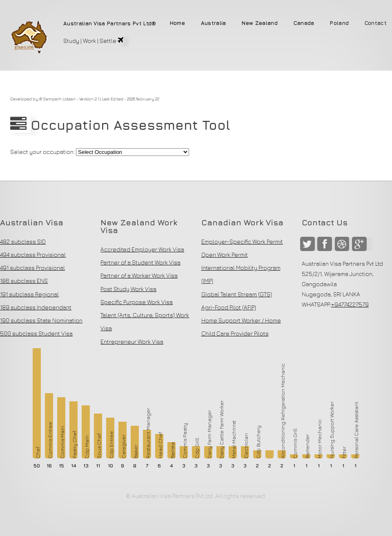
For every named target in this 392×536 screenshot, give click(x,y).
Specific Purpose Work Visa (137, 302)
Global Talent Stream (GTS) (237, 294)
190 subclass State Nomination (41, 320)
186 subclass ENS (24, 281)
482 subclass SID (23, 241)
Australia (214, 23)
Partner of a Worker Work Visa (139, 275)
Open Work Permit (225, 255)
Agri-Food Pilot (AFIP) (229, 307)
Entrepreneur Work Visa (132, 341)
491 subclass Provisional (32, 268)
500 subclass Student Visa (36, 333)
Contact (376, 23)
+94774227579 (350, 304)
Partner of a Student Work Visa (140, 262)
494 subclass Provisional (33, 255)
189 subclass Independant (36, 307)
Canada (304, 23)
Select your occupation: (42, 152)
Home (177, 23)
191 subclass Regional (29, 294)
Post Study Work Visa (128, 289)
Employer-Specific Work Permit (242, 241)
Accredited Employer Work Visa (142, 249)
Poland (339, 23)
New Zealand (260, 23)
